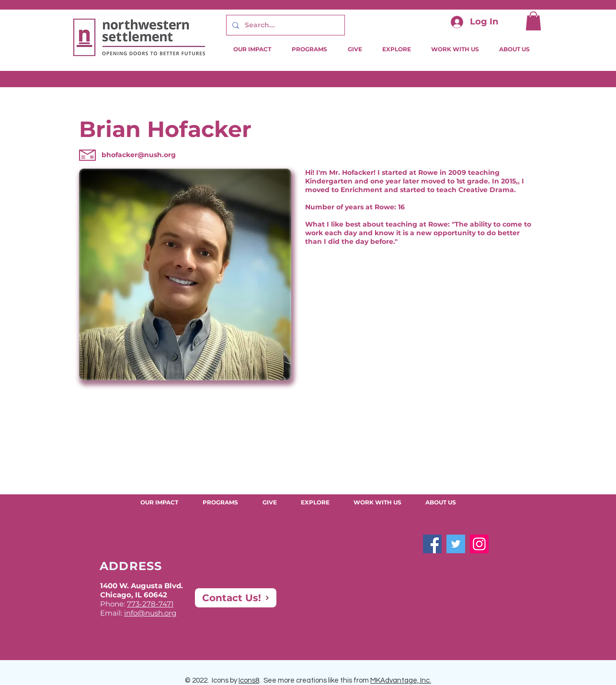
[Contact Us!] (236, 598)
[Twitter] (456, 544)
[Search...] (285, 25)
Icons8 (249, 680)
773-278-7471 (150, 604)
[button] (533, 21)
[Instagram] (479, 544)
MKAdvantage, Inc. (401, 680)
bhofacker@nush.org (139, 155)
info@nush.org (150, 613)
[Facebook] (432, 544)
